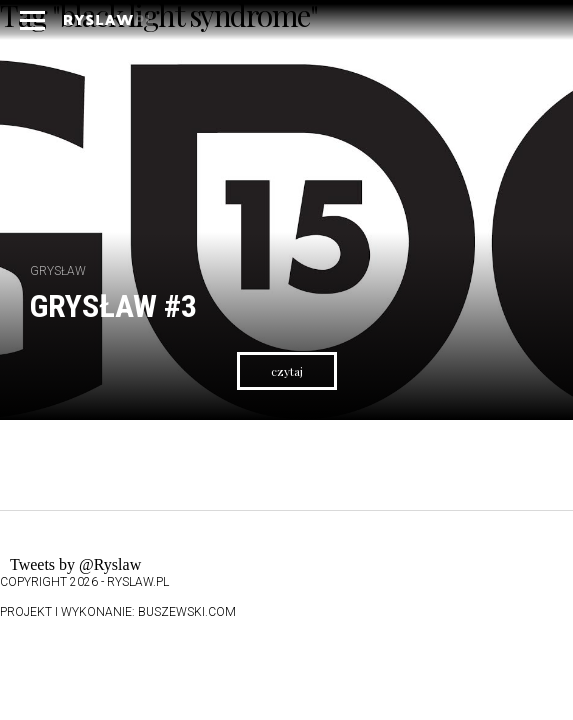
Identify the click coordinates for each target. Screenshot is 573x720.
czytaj (287, 371)
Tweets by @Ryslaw (75, 564)
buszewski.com (187, 612)
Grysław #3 (113, 306)
